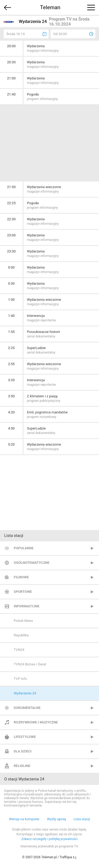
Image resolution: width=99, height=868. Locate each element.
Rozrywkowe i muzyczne (36, 722)
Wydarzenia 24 (25, 693)
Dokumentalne (27, 708)
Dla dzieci (23, 751)
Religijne (22, 766)
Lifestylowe (25, 737)
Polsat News (23, 621)
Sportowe (23, 592)
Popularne (24, 548)
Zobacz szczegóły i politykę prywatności (50, 839)
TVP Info (20, 679)
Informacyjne (27, 606)
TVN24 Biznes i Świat (30, 664)
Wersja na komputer (24, 819)
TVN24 (19, 650)
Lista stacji (82, 819)
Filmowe (21, 577)
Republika (21, 635)
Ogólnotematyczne (32, 563)
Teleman (50, 7)
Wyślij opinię (56, 819)
